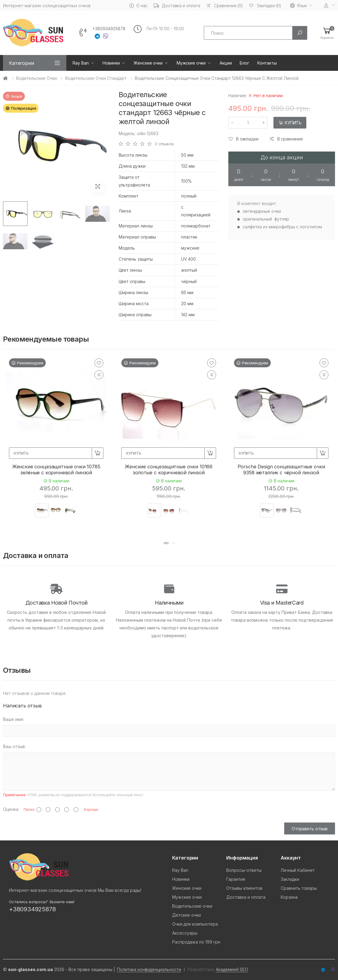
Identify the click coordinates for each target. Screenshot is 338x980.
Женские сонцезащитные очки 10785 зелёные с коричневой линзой (56, 470)
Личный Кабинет (298, 870)
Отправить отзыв (310, 829)
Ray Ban (81, 63)
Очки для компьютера (195, 924)
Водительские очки (36, 78)
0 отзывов (164, 144)
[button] (327, 33)
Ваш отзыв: (14, 746)
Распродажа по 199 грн (196, 942)
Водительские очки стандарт (96, 78)
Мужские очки (191, 63)
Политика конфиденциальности (149, 969)
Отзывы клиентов (244, 888)
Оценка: (11, 809)
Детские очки (186, 915)
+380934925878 (109, 29)
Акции (226, 63)
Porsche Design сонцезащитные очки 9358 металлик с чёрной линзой (281, 470)
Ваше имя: (13, 719)
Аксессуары (185, 933)
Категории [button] (22, 63)
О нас (139, 6)
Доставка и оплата (177, 6)
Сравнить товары (299, 888)
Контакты (267, 63)
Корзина (289, 897)
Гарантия (236, 879)
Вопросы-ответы (244, 870)
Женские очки (148, 63)
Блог (244, 63)
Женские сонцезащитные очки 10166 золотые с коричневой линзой (169, 470)
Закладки (290, 879)
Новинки (111, 63)
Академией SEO (232, 969)
